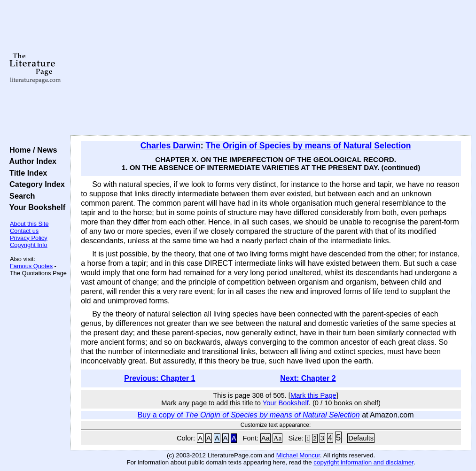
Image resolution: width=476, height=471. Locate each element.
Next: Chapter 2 (308, 378)
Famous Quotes (31, 266)
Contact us (24, 231)
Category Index (35, 184)
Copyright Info (29, 245)
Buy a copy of (249, 415)
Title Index (26, 173)
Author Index (31, 161)
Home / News (31, 150)
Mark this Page (313, 395)
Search (20, 196)
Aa (265, 438)
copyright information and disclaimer (363, 462)
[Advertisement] (271, 68)
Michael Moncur (298, 455)
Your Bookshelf (35, 207)
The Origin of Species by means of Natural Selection (308, 146)
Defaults (361, 438)
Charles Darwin (171, 146)
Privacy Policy (29, 238)
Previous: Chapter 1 (160, 378)
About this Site (29, 224)
